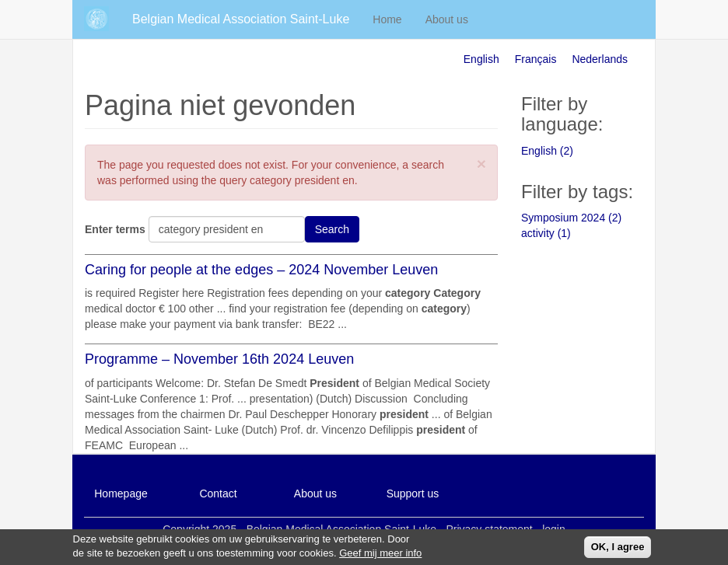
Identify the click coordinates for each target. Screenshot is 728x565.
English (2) (547, 151)
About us (447, 19)
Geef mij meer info (380, 555)
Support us (413, 494)
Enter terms (115, 229)
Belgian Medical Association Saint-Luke (241, 19)
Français (536, 59)
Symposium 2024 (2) (571, 218)
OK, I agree (618, 549)
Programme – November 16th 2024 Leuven (219, 359)
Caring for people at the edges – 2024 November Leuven (261, 270)
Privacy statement (489, 529)
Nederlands (600, 59)
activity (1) (546, 233)
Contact (218, 494)
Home (387, 19)
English (481, 59)
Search (332, 229)
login (554, 529)
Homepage (121, 494)
